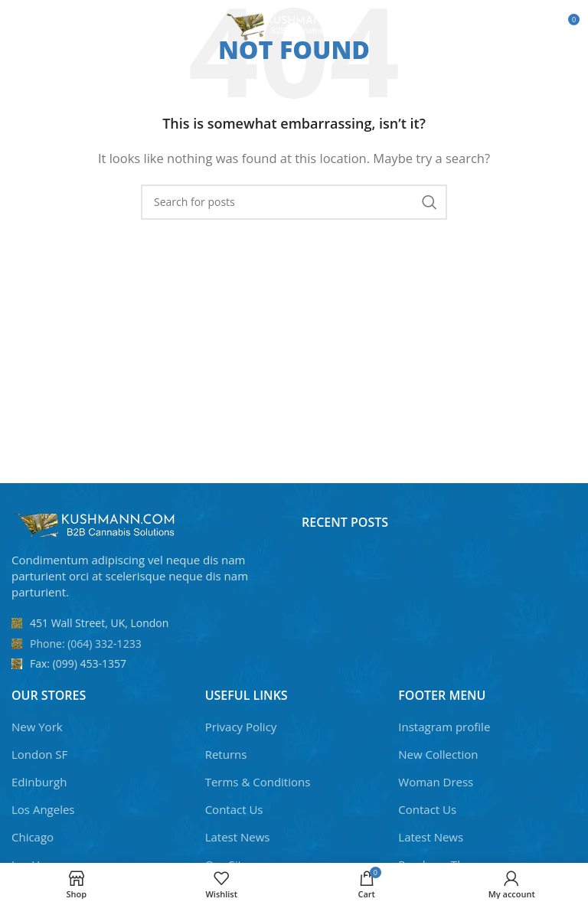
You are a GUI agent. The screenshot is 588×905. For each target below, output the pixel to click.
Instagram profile (444, 727)
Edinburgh (39, 782)
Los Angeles (43, 809)
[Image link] (96, 524)
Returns (226, 754)
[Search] (294, 202)
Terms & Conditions (258, 782)
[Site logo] (294, 24)
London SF (39, 754)
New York (37, 727)
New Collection (438, 754)
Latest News (238, 837)
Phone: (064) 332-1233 (86, 644)
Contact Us (234, 809)
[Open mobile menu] (37, 25)
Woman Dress (436, 782)
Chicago (33, 837)
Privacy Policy (241, 727)
